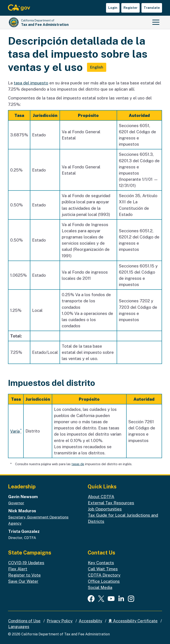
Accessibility (91, 621)
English (97, 67)
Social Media (100, 587)
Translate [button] (152, 8)
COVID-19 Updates (26, 563)
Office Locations (104, 581)
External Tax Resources (111, 503)
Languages (19, 627)
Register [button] (130, 8)
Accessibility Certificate (133, 621)
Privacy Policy (60, 621)
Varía (15, 431)
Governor (16, 503)
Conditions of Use (24, 621)
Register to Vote (24, 575)
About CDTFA (101, 497)
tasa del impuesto (31, 83)
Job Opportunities (105, 509)
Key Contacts (101, 563)
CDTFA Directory (104, 575)
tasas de (78, 464)
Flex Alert (18, 569)
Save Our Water (23, 581)
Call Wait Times (103, 569)
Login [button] (113, 8)
